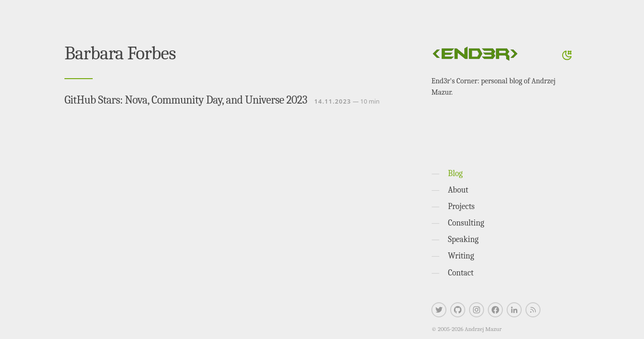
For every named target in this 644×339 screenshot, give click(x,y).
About (458, 190)
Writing (461, 256)
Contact (461, 273)
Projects (461, 206)
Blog (455, 173)
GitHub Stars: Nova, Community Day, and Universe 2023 (186, 100)
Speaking (463, 239)
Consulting (466, 223)
